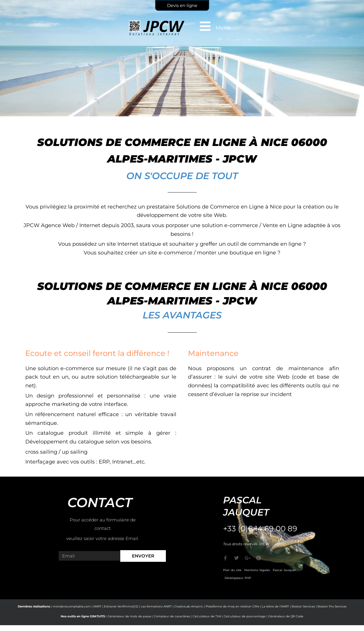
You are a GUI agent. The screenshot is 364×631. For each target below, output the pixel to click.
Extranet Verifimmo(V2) (121, 606)
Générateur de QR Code (286, 616)
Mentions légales (257, 570)
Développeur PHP (238, 578)
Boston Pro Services (332, 606)
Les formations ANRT (156, 606)
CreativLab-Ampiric (189, 606)
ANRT (97, 606)
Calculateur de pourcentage (245, 616)
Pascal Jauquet (284, 570)
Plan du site (232, 570)
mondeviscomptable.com (72, 606)
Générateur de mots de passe (129, 616)
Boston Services (303, 606)
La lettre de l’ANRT (275, 606)
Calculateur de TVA (207, 616)
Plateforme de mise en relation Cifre (232, 606)
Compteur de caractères (172, 616)
